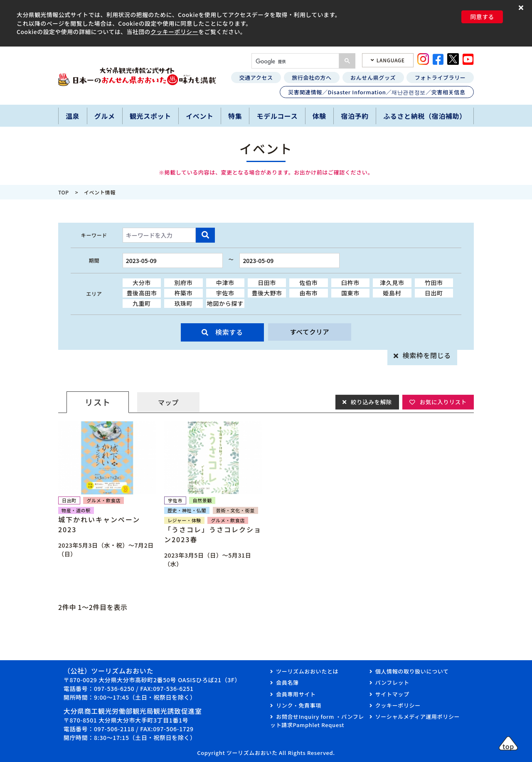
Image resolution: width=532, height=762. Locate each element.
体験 (319, 116)
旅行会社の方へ (312, 77)
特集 (235, 116)
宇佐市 (225, 293)
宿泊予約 (355, 116)
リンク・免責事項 (299, 705)
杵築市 (183, 293)
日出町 (434, 293)
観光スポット (150, 116)
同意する (482, 17)
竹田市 (434, 283)
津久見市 (392, 283)
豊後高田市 (142, 293)
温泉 (73, 116)
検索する (229, 332)
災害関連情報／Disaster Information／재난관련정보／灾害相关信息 (377, 92)
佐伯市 (309, 283)
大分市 (142, 283)
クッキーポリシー (174, 32)
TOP (64, 192)
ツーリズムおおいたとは (307, 671)
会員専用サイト (296, 694)
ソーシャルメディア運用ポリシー (417, 717)
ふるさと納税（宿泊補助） (425, 116)
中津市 (225, 283)
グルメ (105, 116)
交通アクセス (256, 77)
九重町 (142, 303)
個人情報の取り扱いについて (412, 671)
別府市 (183, 283)
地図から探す (225, 303)
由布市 (309, 293)
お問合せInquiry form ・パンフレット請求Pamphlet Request (317, 721)
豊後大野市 (267, 293)
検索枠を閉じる (427, 355)
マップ (168, 402)
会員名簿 (287, 682)
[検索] (294, 62)
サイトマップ (392, 694)
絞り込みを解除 (369, 402)
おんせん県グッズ (373, 77)
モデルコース (277, 116)
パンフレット (392, 682)
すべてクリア (310, 332)
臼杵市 (350, 283)
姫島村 (392, 293)
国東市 (350, 293)
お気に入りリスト (442, 402)
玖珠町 (183, 303)
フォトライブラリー (440, 77)
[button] (522, 7)
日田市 (267, 283)
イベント (200, 116)
